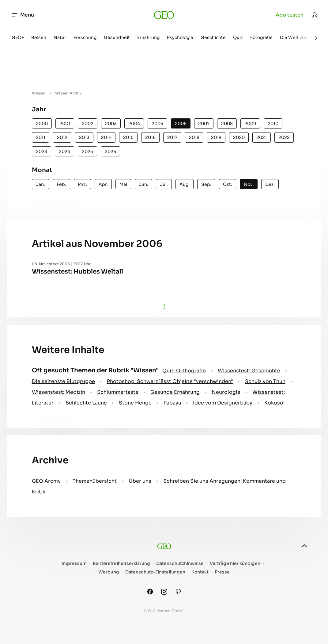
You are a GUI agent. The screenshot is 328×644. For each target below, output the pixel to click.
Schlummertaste (118, 392)
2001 (65, 124)
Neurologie (226, 392)
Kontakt (200, 572)
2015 (128, 137)
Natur (60, 37)
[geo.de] (164, 15)
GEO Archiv (46, 481)
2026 (110, 151)
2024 (64, 151)
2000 (42, 124)
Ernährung (148, 37)
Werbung (109, 572)
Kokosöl (275, 403)
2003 (111, 124)
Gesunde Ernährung (175, 392)
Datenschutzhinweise (180, 563)
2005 (157, 124)
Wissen (39, 93)
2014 (106, 137)
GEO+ (18, 37)
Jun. (143, 184)
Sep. (206, 184)
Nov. (249, 184)
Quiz (238, 37)
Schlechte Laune (86, 403)
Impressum (74, 563)
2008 (227, 124)
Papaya (172, 403)
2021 (262, 137)
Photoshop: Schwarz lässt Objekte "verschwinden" (170, 381)
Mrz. (82, 184)
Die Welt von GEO (299, 37)
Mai (123, 184)
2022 (284, 137)
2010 (273, 124)
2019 (216, 137)
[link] (315, 15)
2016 (150, 137)
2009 (250, 124)
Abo (290, 15)
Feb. (61, 184)
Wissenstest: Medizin (58, 392)
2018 (194, 137)
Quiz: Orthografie (184, 371)
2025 (87, 151)
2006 (181, 124)
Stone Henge (135, 403)
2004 (134, 124)
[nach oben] (304, 546)
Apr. (103, 184)
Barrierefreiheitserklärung (121, 563)
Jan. (40, 184)
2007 (204, 124)
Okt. (228, 184)
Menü (23, 15)
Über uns (140, 481)
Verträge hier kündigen (235, 563)
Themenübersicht (95, 481)
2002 (88, 124)
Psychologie (180, 37)
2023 (41, 151)
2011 (41, 137)
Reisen (39, 37)
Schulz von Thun (265, 381)
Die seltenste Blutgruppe (63, 381)
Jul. (164, 184)
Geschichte (213, 37)
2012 (62, 137)
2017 (172, 137)
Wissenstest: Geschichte (249, 371)
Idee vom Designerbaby (223, 403)
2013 (84, 137)
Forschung (85, 37)
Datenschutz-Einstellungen (155, 572)
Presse (222, 572)
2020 (239, 137)
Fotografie (261, 37)
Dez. (270, 184)
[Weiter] (316, 38)
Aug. (185, 184)
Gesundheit (117, 37)
